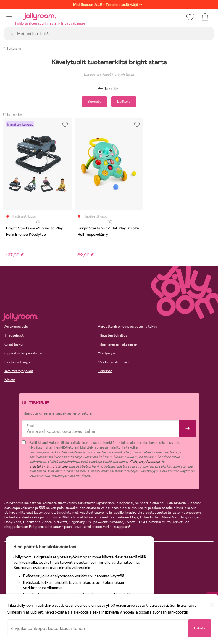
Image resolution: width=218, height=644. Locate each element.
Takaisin (12, 48)
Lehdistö (105, 371)
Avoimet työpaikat (19, 371)
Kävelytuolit (125, 74)
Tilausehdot (14, 335)
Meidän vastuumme (113, 362)
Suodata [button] (94, 102)
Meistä (10, 380)
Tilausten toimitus (113, 335)
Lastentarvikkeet (97, 74)
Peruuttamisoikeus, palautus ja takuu (128, 327)
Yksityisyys (107, 353)
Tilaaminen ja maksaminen (118, 344)
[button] (9, 16)
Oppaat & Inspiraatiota (23, 353)
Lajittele (124, 102)
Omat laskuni (15, 344)
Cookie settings (17, 362)
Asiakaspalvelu (16, 327)
